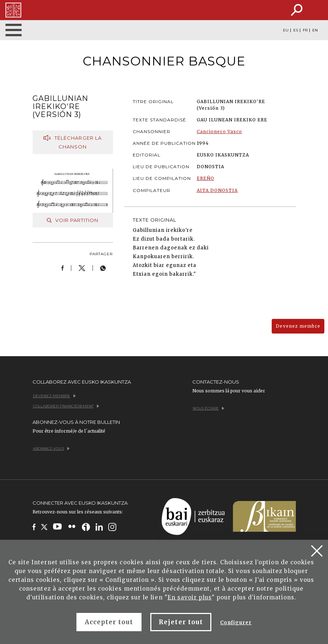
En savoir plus (190, 597)
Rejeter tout (181, 622)
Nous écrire (208, 408)
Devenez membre (298, 326)
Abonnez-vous (51, 449)
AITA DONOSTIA (217, 190)
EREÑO (206, 178)
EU (286, 30)
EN (315, 30)
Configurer (236, 623)
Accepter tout (109, 622)
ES (296, 30)
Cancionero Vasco (220, 131)
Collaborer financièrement (66, 406)
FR (305, 30)
